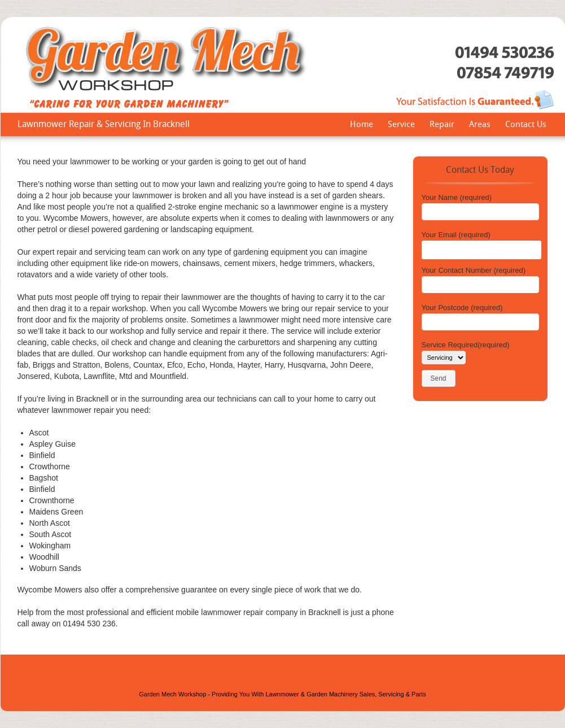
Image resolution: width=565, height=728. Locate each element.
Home (362, 125)
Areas (480, 125)
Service (401, 125)
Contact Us (526, 125)
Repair (442, 125)
